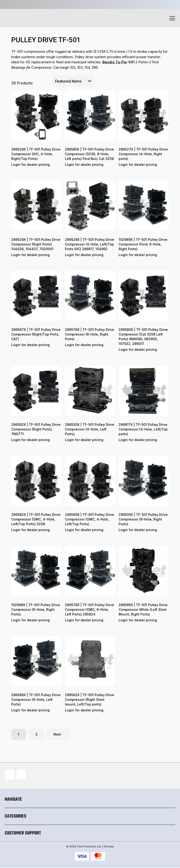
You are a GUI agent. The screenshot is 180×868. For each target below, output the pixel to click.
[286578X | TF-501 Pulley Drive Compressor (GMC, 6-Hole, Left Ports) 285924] (90, 571)
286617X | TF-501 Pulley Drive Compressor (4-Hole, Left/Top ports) (143, 429)
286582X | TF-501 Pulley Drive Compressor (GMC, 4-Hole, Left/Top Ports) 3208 (36, 519)
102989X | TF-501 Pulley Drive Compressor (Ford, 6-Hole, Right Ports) (143, 244)
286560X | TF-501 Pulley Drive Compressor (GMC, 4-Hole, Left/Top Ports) (90, 519)
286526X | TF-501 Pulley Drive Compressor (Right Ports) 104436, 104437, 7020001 (36, 244)
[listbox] (73, 81)
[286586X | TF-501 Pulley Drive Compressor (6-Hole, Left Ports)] (36, 661)
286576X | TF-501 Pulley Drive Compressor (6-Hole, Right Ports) (90, 334)
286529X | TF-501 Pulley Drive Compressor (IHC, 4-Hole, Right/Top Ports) (36, 154)
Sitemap (109, 847)
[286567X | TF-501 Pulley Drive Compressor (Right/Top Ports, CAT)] (36, 296)
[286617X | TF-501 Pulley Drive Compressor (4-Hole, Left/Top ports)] (144, 391)
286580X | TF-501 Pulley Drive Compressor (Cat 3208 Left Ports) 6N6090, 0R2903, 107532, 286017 (143, 337)
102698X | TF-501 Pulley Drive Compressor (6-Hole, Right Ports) (36, 609)
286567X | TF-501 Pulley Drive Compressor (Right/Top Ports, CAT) (36, 334)
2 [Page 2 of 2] (36, 734)
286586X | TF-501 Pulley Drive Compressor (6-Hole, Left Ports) (36, 700)
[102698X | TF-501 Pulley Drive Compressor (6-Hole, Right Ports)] (36, 571)
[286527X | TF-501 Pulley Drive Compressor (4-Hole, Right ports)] (144, 116)
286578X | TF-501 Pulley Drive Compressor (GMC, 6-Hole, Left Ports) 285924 (90, 609)
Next (59, 734)
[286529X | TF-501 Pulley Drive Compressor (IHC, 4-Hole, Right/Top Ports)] (36, 116)
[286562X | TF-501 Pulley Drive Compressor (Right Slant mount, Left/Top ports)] (90, 661)
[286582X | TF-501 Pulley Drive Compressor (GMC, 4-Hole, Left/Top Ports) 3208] (36, 481)
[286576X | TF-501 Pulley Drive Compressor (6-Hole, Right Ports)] (90, 296)
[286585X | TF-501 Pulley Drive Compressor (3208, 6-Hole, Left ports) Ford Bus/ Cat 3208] (90, 116)
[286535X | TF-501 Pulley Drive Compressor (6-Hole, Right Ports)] (144, 481)
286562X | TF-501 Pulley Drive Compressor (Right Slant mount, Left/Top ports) (90, 700)
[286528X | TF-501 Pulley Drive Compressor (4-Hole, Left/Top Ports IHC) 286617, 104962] (90, 206)
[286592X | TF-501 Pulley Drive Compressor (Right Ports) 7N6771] (36, 391)
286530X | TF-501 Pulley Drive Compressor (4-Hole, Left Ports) (90, 429)
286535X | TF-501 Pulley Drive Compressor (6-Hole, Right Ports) (143, 519)
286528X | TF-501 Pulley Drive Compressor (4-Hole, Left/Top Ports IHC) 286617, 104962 (90, 244)
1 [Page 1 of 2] (19, 734)
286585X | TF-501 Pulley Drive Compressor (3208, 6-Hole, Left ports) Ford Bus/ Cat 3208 (89, 154)
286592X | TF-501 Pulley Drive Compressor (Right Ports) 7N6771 (36, 429)
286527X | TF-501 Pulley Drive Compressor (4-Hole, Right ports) (143, 154)
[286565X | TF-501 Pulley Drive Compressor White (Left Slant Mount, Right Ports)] (144, 571)
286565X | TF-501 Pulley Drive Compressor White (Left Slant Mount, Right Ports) (143, 609)
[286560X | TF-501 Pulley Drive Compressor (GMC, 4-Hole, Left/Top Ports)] (90, 481)
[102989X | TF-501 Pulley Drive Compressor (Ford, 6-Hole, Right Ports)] (144, 206)
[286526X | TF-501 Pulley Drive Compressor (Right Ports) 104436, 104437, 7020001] (36, 206)
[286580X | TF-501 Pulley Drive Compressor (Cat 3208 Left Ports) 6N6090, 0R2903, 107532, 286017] (144, 296)
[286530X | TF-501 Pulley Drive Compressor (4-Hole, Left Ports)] (90, 391)
